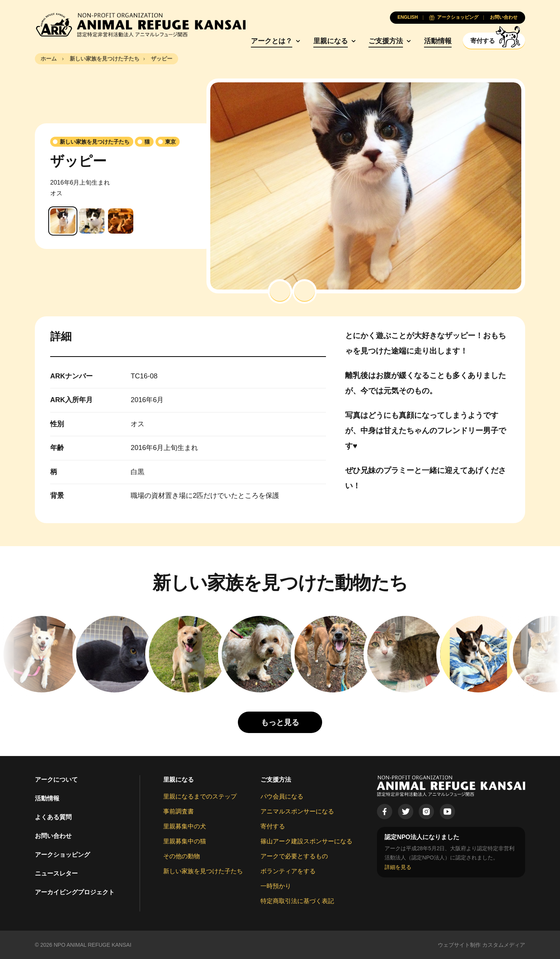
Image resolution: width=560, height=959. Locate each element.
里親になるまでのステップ (200, 796)
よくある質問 (53, 817)
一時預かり (276, 886)
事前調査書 (178, 811)
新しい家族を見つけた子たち (203, 871)
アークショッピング (62, 855)
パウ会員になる (282, 796)
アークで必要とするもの (294, 856)
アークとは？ (272, 41)
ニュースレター (56, 873)
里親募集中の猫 (185, 841)
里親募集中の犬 (185, 826)
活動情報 (438, 41)
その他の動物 (182, 856)
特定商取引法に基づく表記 (297, 901)
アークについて (56, 780)
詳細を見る (398, 867)
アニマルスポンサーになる (297, 811)
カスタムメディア (504, 945)
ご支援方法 (386, 41)
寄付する (273, 826)
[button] (280, 291)
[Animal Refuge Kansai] (140, 25)
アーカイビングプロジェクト (75, 892)
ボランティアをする (288, 871)
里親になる (331, 41)
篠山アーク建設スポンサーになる (306, 841)
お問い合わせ (53, 836)
